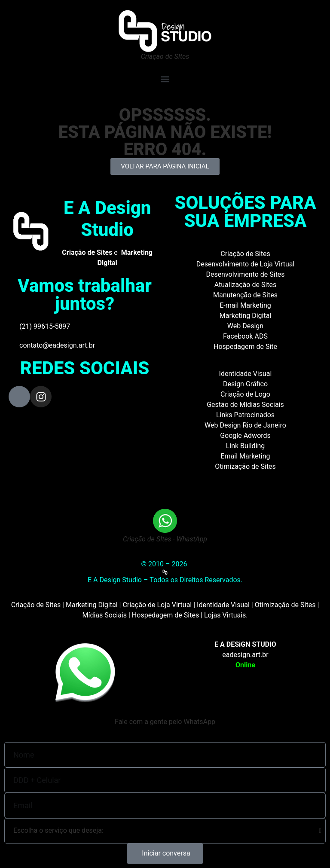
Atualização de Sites (246, 285)
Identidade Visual (246, 374)
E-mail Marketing (245, 305)
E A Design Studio (107, 219)
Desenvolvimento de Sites (245, 274)
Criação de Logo (245, 394)
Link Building (246, 446)
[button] (165, 79)
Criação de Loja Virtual (157, 605)
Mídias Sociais (104, 615)
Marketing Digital (246, 316)
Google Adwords (245, 436)
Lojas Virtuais (225, 615)
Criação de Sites (245, 254)
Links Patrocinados (245, 415)
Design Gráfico (245, 384)
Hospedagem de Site (245, 347)
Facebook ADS (245, 336)
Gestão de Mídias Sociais (245, 405)
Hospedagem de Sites (165, 615)
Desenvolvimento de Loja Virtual (246, 264)
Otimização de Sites (245, 466)
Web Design (245, 326)
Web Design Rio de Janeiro (245, 425)
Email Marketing (245, 456)
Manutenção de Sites (245, 295)
